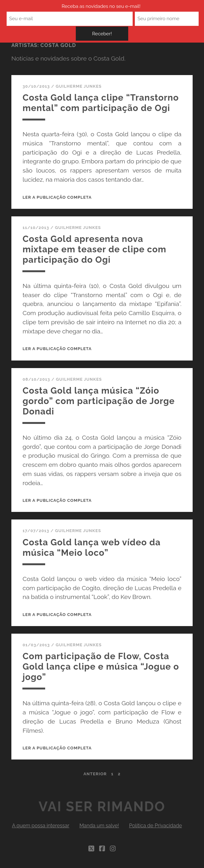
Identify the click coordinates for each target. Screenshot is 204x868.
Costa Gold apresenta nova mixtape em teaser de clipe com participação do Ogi (93, 258)
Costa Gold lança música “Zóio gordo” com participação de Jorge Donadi (99, 409)
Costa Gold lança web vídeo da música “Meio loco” (95, 554)
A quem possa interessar (41, 832)
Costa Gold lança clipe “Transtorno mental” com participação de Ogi (88, 107)
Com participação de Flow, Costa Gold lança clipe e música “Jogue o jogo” (91, 673)
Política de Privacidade (156, 832)
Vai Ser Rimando (102, 813)
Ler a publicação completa (57, 207)
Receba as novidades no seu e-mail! (62, 9)
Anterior (95, 780)
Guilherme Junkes (79, 86)
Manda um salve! (99, 832)
